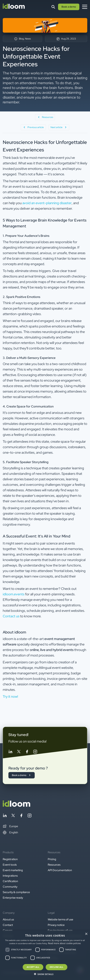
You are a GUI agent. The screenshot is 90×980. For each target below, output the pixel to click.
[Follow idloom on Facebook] (27, 752)
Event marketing (13, 870)
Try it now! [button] (10, 696)
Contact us (11, 616)
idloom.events (14, 594)
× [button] (86, 934)
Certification (10, 881)
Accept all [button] (33, 967)
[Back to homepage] (16, 806)
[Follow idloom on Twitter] (19, 752)
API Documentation (60, 870)
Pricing (52, 859)
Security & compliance (16, 892)
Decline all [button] (57, 967)
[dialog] (45, 955)
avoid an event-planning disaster (47, 203)
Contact (8, 925)
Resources (54, 865)
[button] (10, 826)
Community (10, 887)
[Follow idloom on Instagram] (35, 752)
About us (8, 919)
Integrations (10, 876)
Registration (10, 859)
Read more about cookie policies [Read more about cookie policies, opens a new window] (64, 943)
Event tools (10, 865)
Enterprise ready (13, 898)
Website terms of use (60, 919)
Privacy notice (56, 925)
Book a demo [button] (69, 7)
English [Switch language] (10, 832)
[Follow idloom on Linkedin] (10, 752)
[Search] (53, 7)
